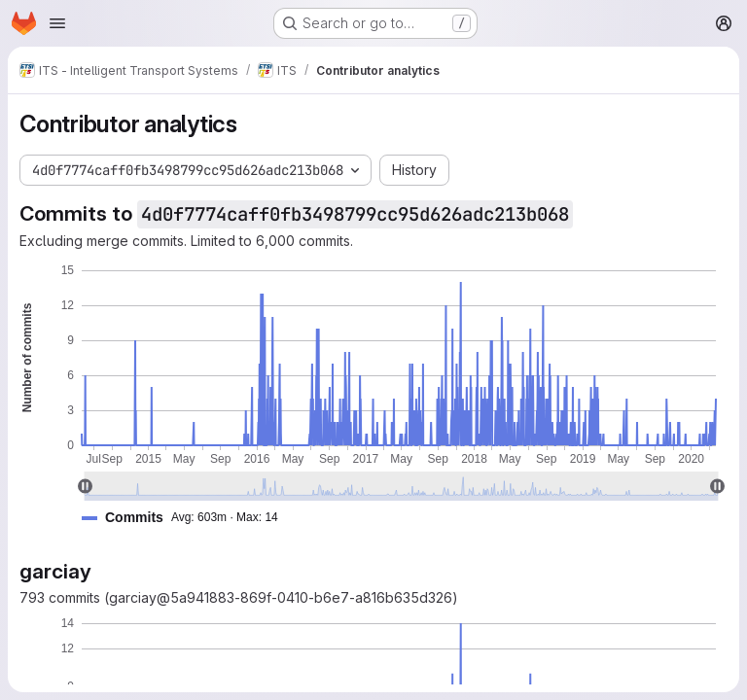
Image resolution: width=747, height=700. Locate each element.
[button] (188, 518)
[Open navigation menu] (57, 23)
